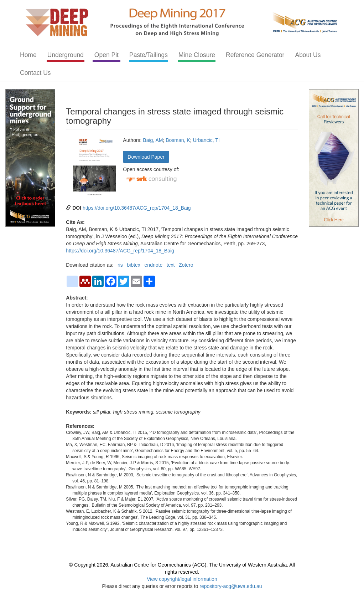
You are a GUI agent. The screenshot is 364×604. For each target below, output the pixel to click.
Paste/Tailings (149, 55)
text (171, 265)
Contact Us (35, 73)
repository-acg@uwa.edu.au (231, 586)
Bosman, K (178, 140)
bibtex (134, 265)
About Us (308, 55)
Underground (66, 55)
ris (120, 265)
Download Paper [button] (146, 157)
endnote (154, 265)
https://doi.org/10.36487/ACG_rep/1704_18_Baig (137, 208)
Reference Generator (255, 55)
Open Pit (106, 55)
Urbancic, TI (206, 140)
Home (28, 55)
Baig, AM (153, 140)
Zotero (186, 265)
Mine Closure (197, 55)
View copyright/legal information (182, 579)
